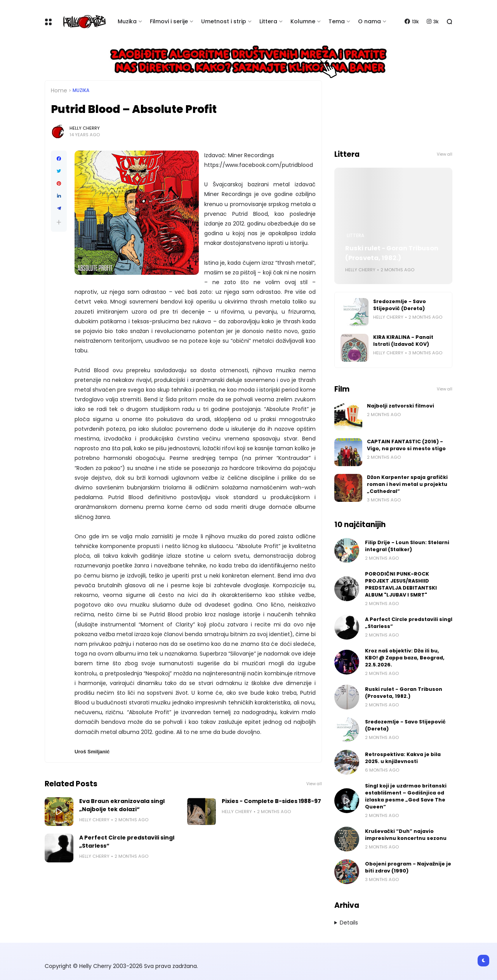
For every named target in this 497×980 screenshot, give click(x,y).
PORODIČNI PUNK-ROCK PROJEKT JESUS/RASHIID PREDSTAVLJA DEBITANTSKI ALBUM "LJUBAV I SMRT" (401, 584)
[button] (59, 222)
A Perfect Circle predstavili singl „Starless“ (127, 842)
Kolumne (303, 21)
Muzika (127, 21)
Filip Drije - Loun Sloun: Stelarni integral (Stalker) (407, 546)
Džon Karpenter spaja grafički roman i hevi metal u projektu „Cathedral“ (407, 484)
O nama (369, 21)
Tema (337, 21)
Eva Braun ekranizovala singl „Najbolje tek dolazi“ (122, 805)
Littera (268, 21)
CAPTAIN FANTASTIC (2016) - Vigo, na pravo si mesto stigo (406, 445)
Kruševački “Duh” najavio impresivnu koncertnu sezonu (406, 835)
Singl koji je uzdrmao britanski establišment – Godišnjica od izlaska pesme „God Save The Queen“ (406, 796)
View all (314, 784)
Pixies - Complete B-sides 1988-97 (271, 801)
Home (59, 90)
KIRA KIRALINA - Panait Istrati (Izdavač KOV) (403, 341)
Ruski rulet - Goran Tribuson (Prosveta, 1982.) (392, 253)
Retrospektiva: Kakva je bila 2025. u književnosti (403, 758)
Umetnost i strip (224, 21)
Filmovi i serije (169, 21)
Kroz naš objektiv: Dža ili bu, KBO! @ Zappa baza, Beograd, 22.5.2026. (405, 658)
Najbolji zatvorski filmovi (401, 406)
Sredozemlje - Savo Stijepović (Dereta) (400, 305)
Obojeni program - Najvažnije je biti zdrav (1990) (408, 867)
